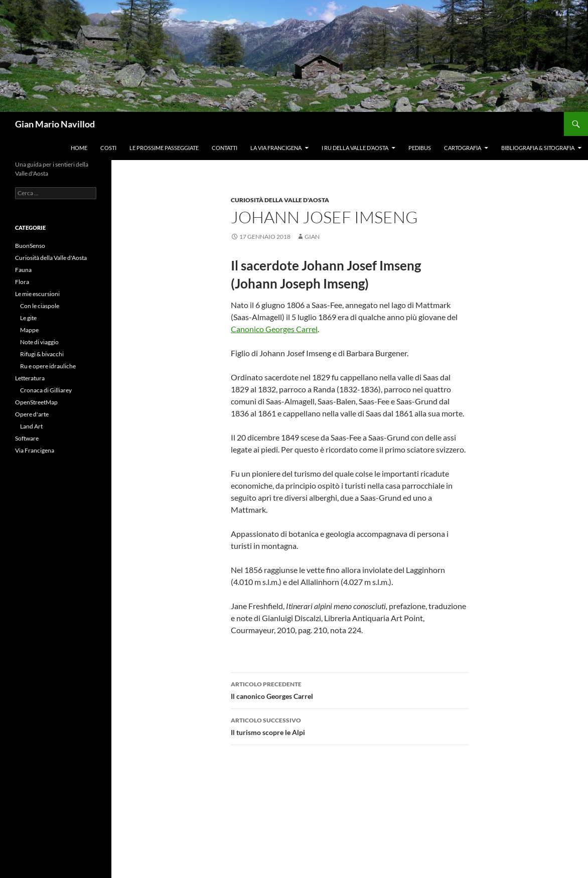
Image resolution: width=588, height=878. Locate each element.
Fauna (23, 270)
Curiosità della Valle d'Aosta (280, 200)
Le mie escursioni (37, 294)
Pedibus (420, 148)
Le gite (28, 318)
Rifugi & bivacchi (42, 354)
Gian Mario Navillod (55, 124)
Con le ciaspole (40, 306)
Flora (22, 282)
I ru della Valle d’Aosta (355, 148)
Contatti (225, 148)
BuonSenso (30, 246)
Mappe (29, 330)
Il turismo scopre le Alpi (350, 725)
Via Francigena (35, 450)
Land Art (31, 426)
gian (312, 237)
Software (27, 438)
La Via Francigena (276, 148)
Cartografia (463, 148)
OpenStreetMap (36, 402)
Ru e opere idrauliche (48, 366)
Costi (108, 148)
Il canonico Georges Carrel (350, 689)
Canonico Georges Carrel (274, 329)
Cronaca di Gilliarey (46, 390)
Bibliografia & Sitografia (538, 148)
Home (79, 148)
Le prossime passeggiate (164, 148)
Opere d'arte (32, 414)
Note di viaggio (39, 342)
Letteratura (30, 378)
